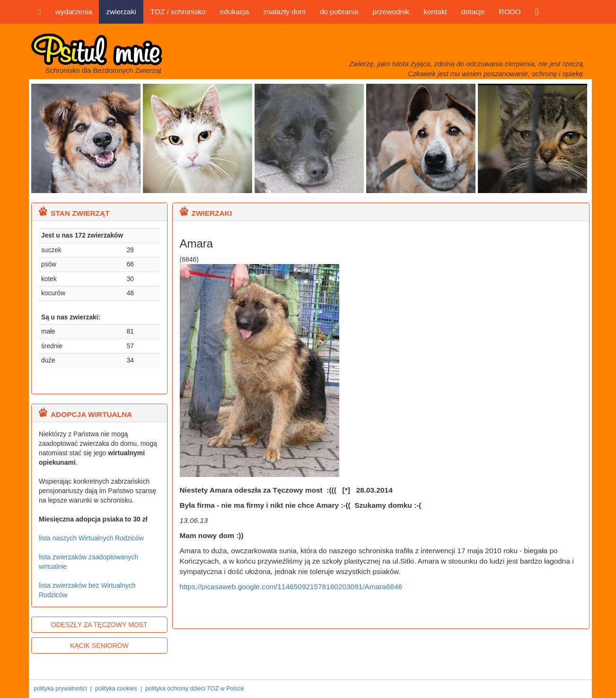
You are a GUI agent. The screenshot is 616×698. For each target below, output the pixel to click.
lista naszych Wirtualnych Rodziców (91, 538)
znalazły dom (284, 12)
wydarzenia (74, 12)
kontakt (435, 12)
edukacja (235, 12)
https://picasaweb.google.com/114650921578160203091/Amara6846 (291, 587)
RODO (510, 12)
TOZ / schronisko (178, 12)
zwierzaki (121, 12)
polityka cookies (116, 689)
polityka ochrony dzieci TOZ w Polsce (195, 689)
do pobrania (339, 12)
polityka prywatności (60, 689)
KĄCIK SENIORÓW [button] (99, 645)
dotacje (473, 12)
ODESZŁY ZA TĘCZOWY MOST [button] (99, 625)
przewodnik (391, 12)
